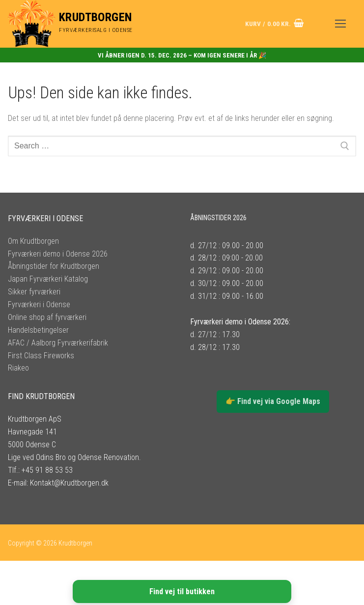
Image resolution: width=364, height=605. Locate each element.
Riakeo (18, 368)
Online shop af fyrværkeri (47, 317)
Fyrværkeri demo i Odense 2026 (58, 254)
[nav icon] (340, 24)
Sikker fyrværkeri (34, 292)
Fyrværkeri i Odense (39, 304)
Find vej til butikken (182, 591)
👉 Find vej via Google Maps (273, 401)
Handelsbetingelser (38, 330)
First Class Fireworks (41, 356)
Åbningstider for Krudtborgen (54, 266)
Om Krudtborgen (33, 241)
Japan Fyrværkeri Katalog (48, 279)
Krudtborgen (95, 17)
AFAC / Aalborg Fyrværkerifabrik (58, 343)
